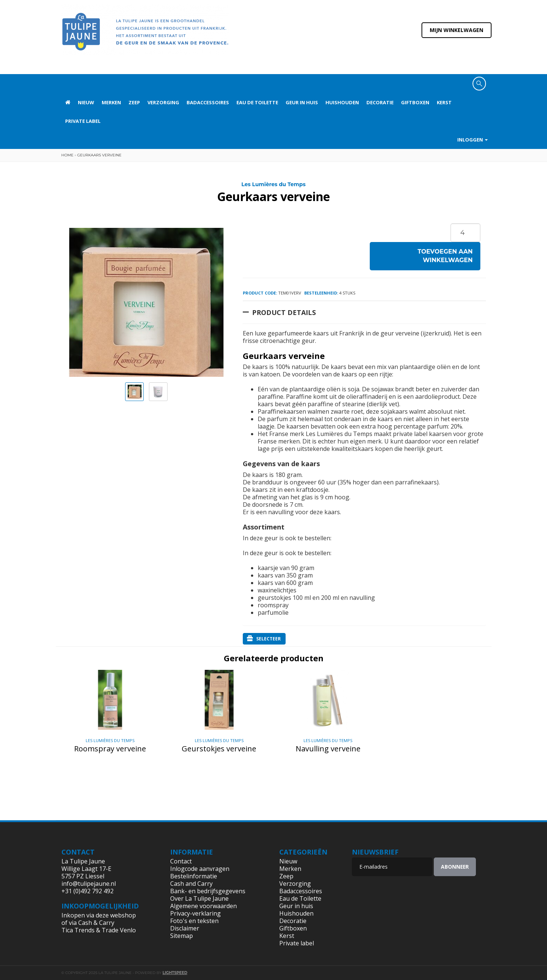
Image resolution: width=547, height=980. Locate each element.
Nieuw (86, 102)
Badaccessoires (208, 102)
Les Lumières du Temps (273, 184)
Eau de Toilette (257, 102)
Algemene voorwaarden (203, 906)
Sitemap (182, 936)
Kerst (444, 102)
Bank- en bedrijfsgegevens (208, 891)
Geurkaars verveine (99, 155)
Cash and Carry (191, 884)
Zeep (134, 102)
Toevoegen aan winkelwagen (445, 256)
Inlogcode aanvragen (200, 869)
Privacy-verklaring (195, 913)
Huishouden (342, 102)
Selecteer (264, 639)
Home (68, 155)
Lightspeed (175, 973)
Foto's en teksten (194, 921)
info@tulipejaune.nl (89, 884)
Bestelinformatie (194, 876)
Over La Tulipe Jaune (199, 898)
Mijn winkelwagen (457, 30)
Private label (83, 121)
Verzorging (163, 102)
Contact (181, 861)
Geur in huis (302, 102)
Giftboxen (415, 102)
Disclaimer (185, 928)
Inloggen (473, 140)
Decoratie (380, 102)
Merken (111, 102)
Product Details (284, 312)
